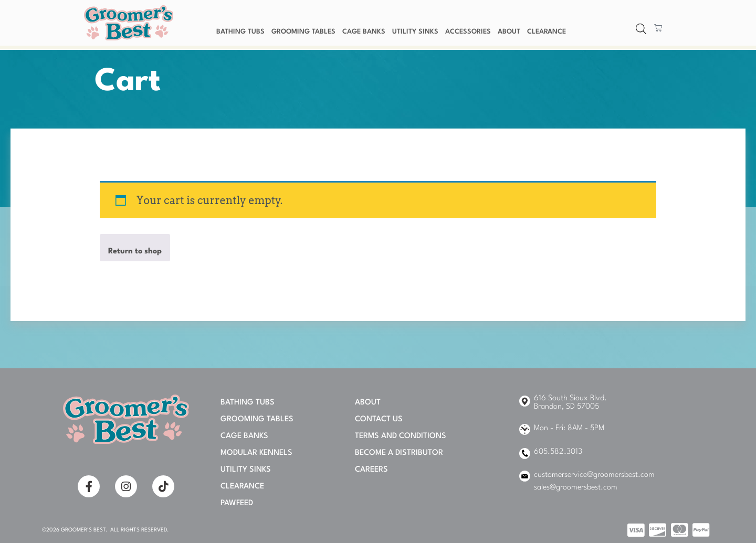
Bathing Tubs (240, 32)
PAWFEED (237, 503)
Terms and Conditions (401, 436)
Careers (371, 470)
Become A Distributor (399, 453)
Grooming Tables (303, 32)
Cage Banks (364, 32)
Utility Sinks (415, 32)
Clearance (547, 32)
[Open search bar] (641, 29)
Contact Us (379, 419)
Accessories (468, 32)
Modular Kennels (256, 453)
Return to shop (135, 252)
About (509, 32)
